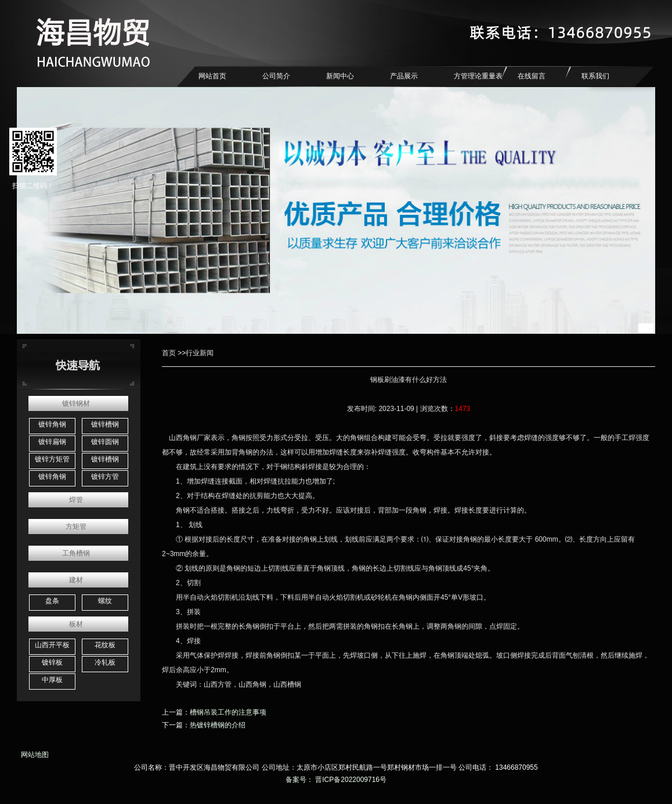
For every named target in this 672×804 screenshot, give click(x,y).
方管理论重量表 (478, 76)
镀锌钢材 (76, 403)
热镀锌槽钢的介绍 (218, 725)
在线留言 (532, 76)
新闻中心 (340, 76)
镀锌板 (52, 662)
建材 (76, 580)
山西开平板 (52, 645)
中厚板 (52, 680)
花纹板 (105, 645)
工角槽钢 (76, 553)
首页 (169, 353)
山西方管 (218, 684)
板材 (76, 624)
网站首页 (212, 76)
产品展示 (404, 76)
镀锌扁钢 (52, 442)
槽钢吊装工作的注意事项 (228, 712)
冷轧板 (105, 662)
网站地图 (33, 755)
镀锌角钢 (52, 424)
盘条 (52, 601)
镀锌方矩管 (52, 459)
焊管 (76, 500)
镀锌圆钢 (105, 442)
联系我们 (595, 76)
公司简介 (276, 76)
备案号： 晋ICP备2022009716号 (336, 780)
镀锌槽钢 (105, 424)
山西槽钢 (287, 684)
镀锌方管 (105, 477)
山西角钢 (183, 438)
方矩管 (76, 527)
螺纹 (105, 601)
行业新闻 (200, 353)
